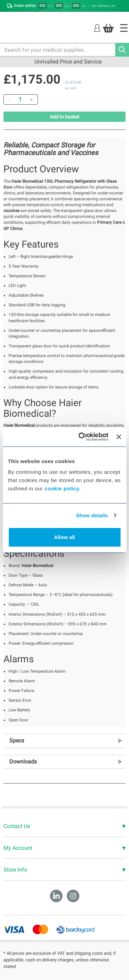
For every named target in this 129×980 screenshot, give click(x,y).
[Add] (31, 99)
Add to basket (65, 117)
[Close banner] (119, 437)
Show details (92, 515)
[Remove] (9, 99)
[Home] (124, 28)
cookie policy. (62, 488)
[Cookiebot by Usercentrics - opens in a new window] (81, 437)
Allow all (64, 537)
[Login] (97, 28)
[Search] (122, 50)
